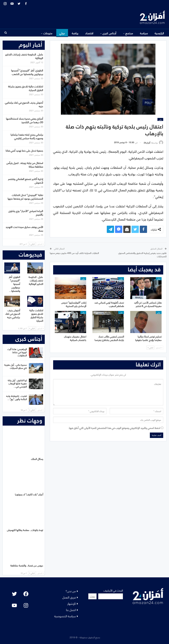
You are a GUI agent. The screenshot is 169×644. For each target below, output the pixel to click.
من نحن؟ (71, 591)
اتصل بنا (71, 610)
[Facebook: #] (26, 594)
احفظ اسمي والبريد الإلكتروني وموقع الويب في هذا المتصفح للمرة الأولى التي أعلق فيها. (114, 428)
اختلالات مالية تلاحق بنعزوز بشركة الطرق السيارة (26, 88)
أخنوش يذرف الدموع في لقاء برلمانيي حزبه (24, 104)
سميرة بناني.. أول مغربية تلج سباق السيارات (16, 366)
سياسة (144, 33)
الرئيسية (159, 33)
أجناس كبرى (109, 33)
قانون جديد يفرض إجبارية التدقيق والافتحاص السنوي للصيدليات (142, 254)
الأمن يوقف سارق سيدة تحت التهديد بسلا (24, 229)
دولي (62, 33)
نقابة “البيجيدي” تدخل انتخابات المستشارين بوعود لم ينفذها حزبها (25, 197)
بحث (92, 596)
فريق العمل (69, 597)
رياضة (75, 33)
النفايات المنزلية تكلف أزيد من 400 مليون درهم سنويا (74, 253)
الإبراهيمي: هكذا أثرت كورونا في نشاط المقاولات (17, 352)
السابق (159, 348)
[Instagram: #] (26, 605)
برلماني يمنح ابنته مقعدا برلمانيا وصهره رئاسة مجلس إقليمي (27, 136)
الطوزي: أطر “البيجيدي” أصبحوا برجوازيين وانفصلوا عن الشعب (27, 72)
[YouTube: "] (14, 605)
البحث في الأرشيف (113, 590)
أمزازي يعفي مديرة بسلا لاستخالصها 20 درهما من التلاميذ (25, 120)
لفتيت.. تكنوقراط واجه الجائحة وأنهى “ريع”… (16, 397)
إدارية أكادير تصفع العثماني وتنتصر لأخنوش (25, 181)
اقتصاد (89, 33)
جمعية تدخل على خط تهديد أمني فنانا (24, 150)
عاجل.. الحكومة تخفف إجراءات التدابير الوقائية (24, 56)
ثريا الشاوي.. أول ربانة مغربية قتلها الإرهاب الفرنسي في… (17, 383)
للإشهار (72, 603)
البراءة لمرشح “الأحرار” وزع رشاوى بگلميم (26, 213)
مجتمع (129, 33)
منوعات (48, 33)
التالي (150, 348)
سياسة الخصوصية (65, 616)
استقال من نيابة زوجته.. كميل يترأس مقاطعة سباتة (25, 165)
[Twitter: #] (14, 594)
